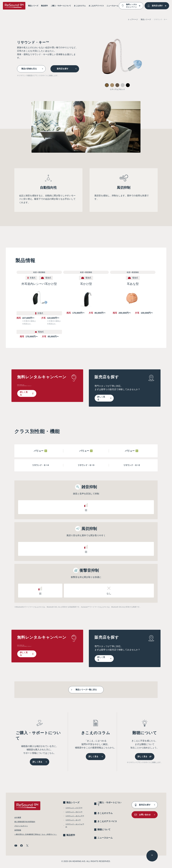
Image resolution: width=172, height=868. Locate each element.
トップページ (133, 19)
